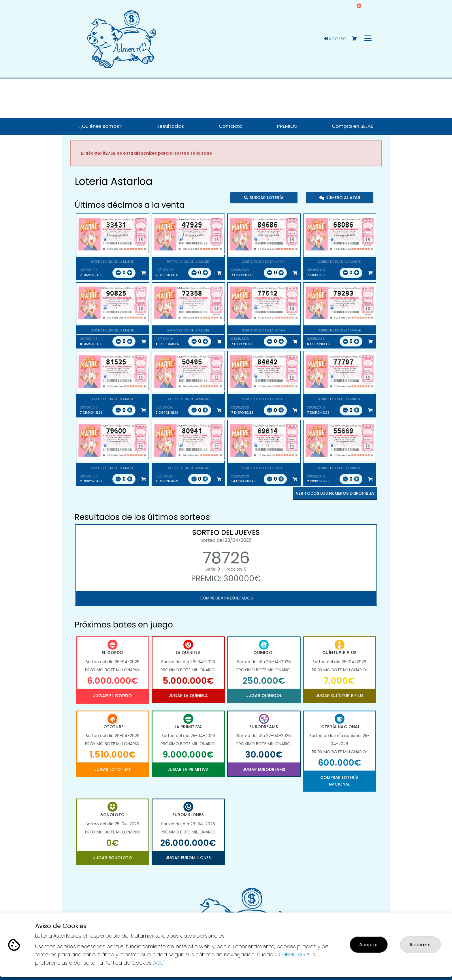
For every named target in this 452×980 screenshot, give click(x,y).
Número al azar (339, 198)
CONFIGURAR (290, 954)
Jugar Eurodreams (264, 769)
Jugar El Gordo (112, 696)
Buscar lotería (264, 198)
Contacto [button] (230, 126)
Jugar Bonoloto (113, 858)
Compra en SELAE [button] (352, 126)
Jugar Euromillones (188, 858)
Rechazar (420, 945)
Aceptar (369, 945)
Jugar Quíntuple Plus (340, 696)
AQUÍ (159, 963)
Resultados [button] (170, 126)
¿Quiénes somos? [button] (100, 126)
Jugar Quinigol (264, 696)
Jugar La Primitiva (188, 769)
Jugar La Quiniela (188, 696)
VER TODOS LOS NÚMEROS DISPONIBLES (335, 493)
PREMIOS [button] (287, 126)
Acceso (335, 39)
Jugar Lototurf (113, 769)
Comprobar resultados (226, 598)
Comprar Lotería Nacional (339, 781)
